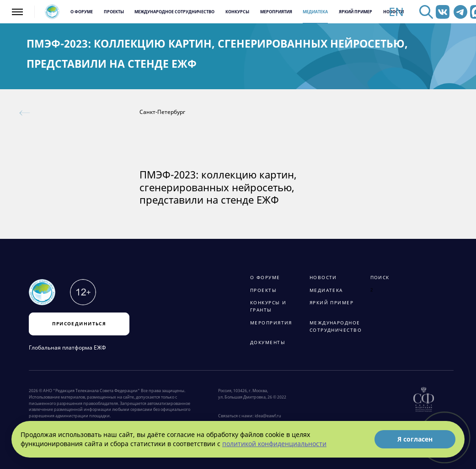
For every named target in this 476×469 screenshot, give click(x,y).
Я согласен (415, 439)
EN (396, 12)
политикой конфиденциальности (274, 444)
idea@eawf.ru (268, 416)
